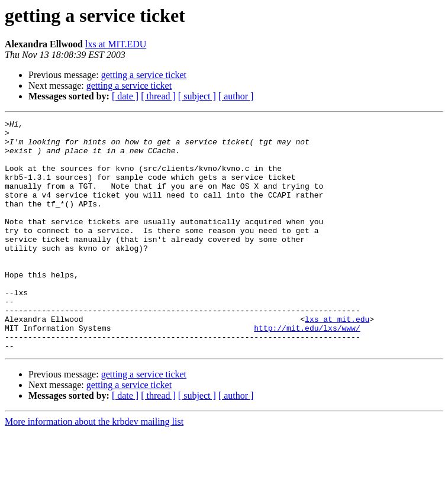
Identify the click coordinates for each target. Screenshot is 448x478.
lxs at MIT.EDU (116, 44)
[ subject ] (197, 96)
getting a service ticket (144, 75)
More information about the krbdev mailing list (94, 468)
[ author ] (236, 96)
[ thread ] (158, 96)
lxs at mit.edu (337, 360)
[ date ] (125, 96)
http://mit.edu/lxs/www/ (307, 370)
